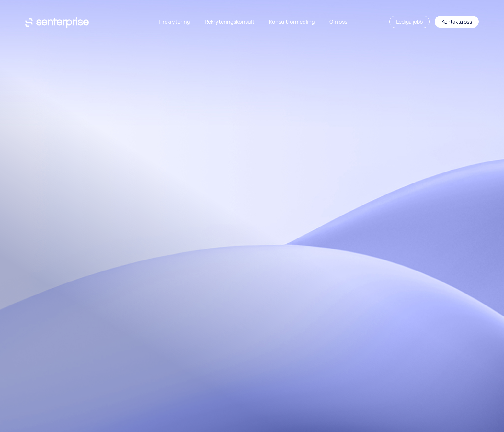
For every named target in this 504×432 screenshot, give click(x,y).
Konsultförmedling (292, 22)
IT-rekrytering (173, 22)
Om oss (338, 22)
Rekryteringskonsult (230, 22)
